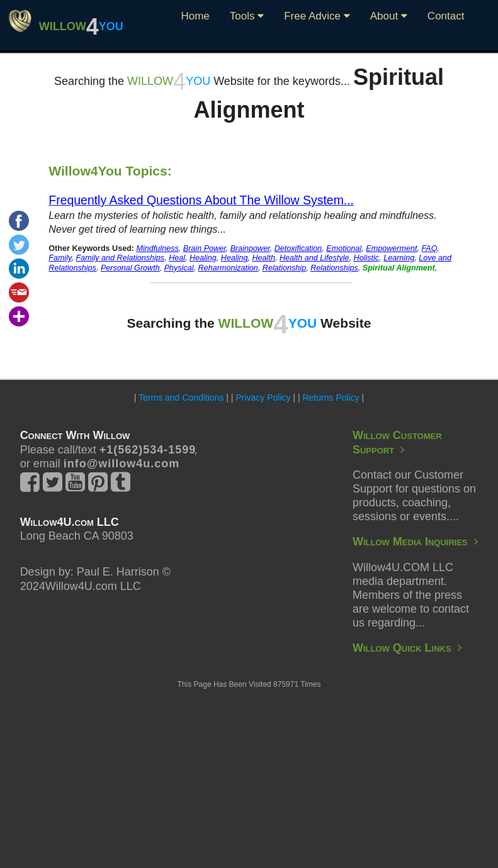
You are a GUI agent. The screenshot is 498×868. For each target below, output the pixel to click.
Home (195, 16)
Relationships (334, 268)
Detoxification (298, 248)
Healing (203, 258)
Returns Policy (331, 398)
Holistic (367, 258)
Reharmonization (228, 268)
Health (264, 258)
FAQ (430, 248)
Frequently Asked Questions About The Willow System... (201, 200)
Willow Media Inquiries (415, 542)
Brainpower (250, 248)
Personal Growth (130, 268)
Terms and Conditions (181, 398)
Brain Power (205, 248)
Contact (446, 16)
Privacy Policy (263, 398)
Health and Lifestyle (314, 258)
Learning (399, 258)
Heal (177, 258)
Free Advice (317, 16)
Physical (179, 268)
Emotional (344, 248)
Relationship (284, 268)
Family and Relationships (120, 258)
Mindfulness (158, 248)
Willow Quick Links (407, 648)
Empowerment (391, 248)
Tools (247, 16)
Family (60, 258)
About (389, 16)
